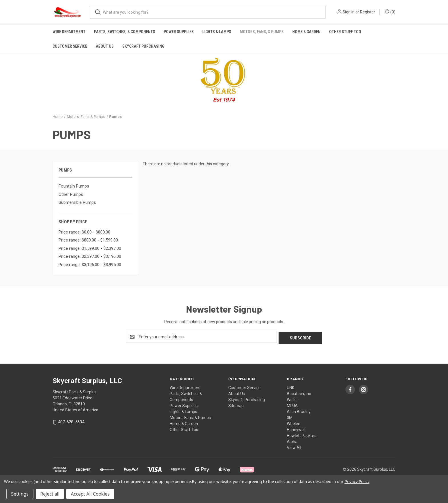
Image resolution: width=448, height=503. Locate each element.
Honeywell (296, 428)
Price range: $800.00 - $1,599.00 (88, 240)
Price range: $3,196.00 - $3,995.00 (90, 265)
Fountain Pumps (74, 186)
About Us (105, 46)
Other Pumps (71, 194)
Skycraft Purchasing (143, 46)
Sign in (349, 12)
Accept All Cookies (90, 494)
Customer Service (70, 46)
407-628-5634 (71, 421)
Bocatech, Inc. (299, 393)
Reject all (50, 494)
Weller (292, 399)
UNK (291, 387)
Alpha (292, 440)
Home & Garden (306, 32)
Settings (20, 494)
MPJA (292, 405)
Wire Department (69, 32)
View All (294, 446)
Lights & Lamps (217, 32)
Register (368, 12)
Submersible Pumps (77, 202)
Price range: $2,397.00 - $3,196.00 (90, 256)
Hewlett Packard (302, 434)
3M (290, 417)
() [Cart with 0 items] (390, 12)
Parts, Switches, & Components (125, 32)
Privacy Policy (357, 481)
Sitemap (236, 405)
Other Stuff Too (345, 32)
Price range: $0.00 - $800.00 (84, 232)
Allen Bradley (299, 411)
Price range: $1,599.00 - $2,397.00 (90, 248)
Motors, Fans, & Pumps (262, 32)
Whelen (294, 422)
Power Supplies (179, 32)
